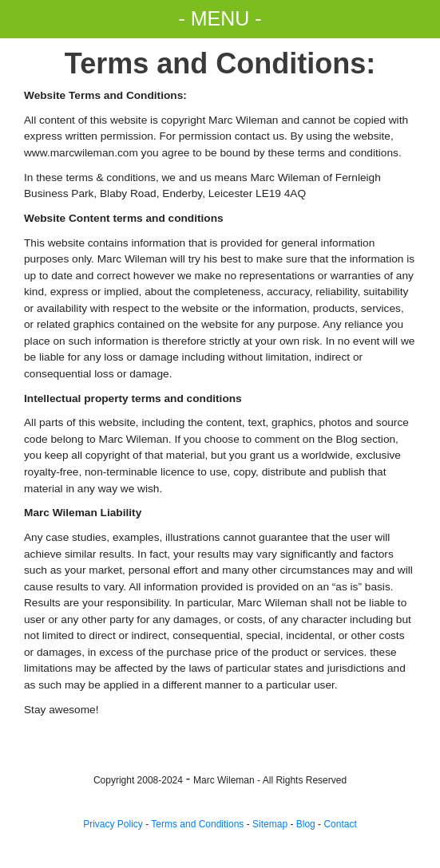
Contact (340, 824)
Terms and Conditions (197, 824)
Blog (306, 824)
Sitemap (270, 824)
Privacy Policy (113, 824)
